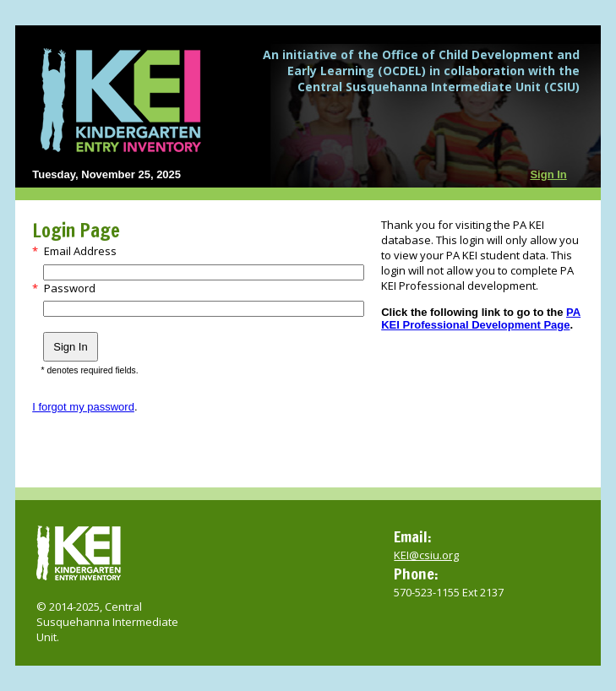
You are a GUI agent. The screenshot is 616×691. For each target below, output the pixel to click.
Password (70, 288)
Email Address (80, 251)
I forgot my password (83, 407)
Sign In (548, 174)
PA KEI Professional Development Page (481, 318)
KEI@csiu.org (426, 555)
